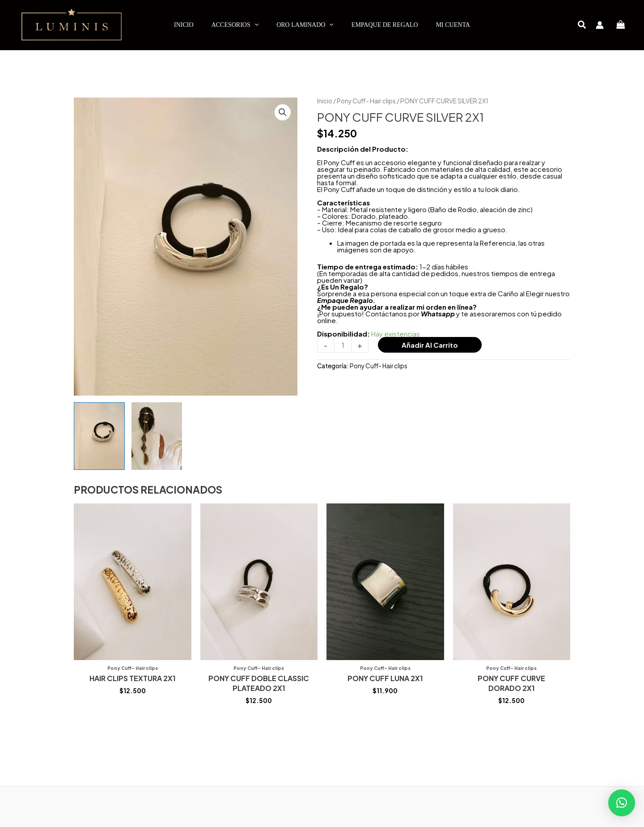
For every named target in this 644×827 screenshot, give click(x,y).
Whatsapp (438, 313)
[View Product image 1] (99, 436)
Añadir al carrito (430, 345)
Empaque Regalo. (346, 300)
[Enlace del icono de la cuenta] (600, 25)
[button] (582, 25)
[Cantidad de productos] (343, 345)
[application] (254, 25)
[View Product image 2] (157, 436)
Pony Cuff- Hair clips (366, 101)
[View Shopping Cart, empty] (621, 25)
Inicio (325, 101)
